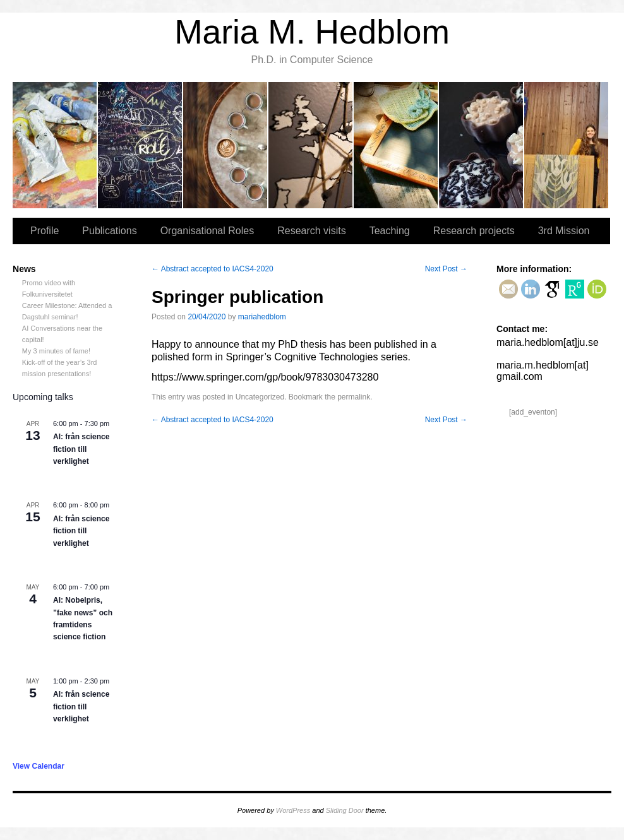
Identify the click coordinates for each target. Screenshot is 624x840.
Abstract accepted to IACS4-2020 (213, 269)
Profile (55, 145)
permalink (354, 397)
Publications (141, 145)
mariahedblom (262, 317)
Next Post (446, 269)
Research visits (311, 145)
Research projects (482, 145)
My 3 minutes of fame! (56, 351)
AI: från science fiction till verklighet (81, 449)
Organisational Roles (226, 145)
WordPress (293, 810)
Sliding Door (345, 810)
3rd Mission (566, 145)
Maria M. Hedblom (312, 32)
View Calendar (39, 766)
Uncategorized (260, 397)
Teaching (396, 145)
